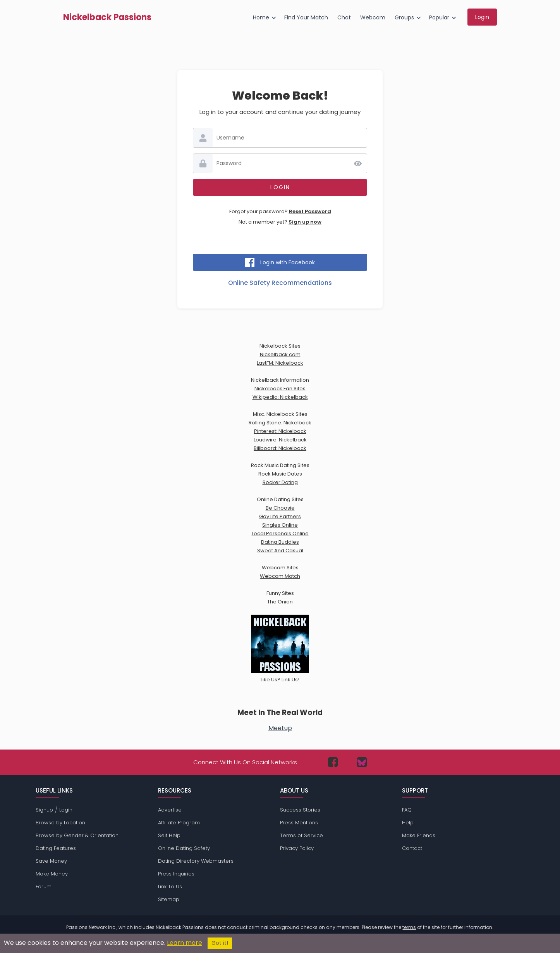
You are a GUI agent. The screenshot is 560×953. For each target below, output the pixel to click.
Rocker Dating (280, 482)
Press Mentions (299, 823)
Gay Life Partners (280, 516)
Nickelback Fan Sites (280, 389)
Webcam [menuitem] (373, 17)
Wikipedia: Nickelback (280, 397)
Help (408, 823)
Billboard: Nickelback (280, 448)
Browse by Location (60, 823)
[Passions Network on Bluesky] (362, 762)
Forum (44, 887)
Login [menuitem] (482, 17)
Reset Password (310, 211)
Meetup (280, 728)
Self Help (169, 835)
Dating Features (56, 848)
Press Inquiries (176, 874)
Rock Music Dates (280, 474)
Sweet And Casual (280, 551)
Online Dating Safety (184, 848)
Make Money (52, 874)
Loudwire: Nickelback (280, 440)
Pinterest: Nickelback (280, 431)
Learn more (185, 943)
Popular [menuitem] (439, 17)
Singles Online (280, 525)
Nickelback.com (280, 354)
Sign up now (305, 222)
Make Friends (419, 835)
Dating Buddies (280, 542)
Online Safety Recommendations (280, 283)
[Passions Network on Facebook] (333, 762)
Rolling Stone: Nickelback (280, 423)
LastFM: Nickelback (280, 363)
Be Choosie (280, 508)
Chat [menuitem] (344, 17)
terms (409, 927)
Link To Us (170, 887)
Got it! (220, 943)
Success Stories (300, 810)
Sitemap (169, 899)
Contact (412, 848)
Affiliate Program (179, 823)
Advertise (170, 810)
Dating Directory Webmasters (196, 861)
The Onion (280, 602)
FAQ (407, 810)
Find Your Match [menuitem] (306, 17)
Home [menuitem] (261, 17)
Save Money (51, 861)
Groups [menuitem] (404, 17)
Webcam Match (280, 576)
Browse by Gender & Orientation (77, 835)
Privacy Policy (297, 848)
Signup (44, 810)
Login (66, 810)
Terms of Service (301, 835)
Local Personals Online (280, 533)
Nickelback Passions (107, 17)
